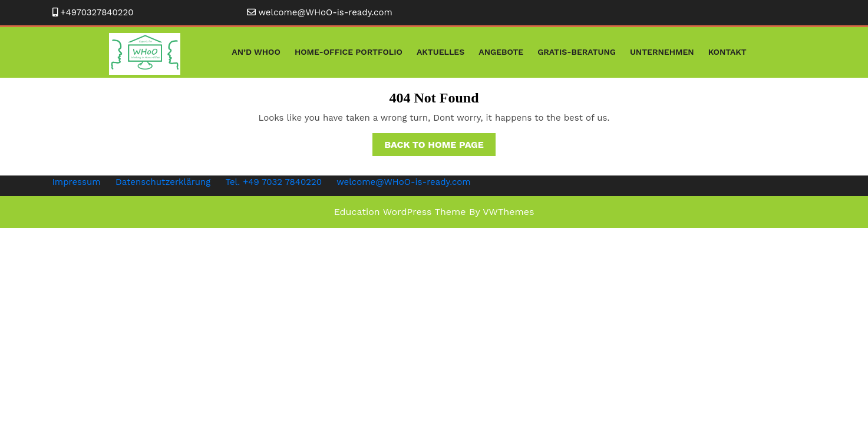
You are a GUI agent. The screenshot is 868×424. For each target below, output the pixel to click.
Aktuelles (440, 52)
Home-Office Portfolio (349, 52)
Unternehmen (662, 52)
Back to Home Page (440, 147)
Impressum (77, 182)
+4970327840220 (97, 12)
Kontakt (727, 52)
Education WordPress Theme (400, 212)
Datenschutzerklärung (163, 182)
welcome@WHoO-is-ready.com (326, 12)
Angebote (501, 52)
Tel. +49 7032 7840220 (273, 182)
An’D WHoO (256, 52)
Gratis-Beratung (577, 52)
